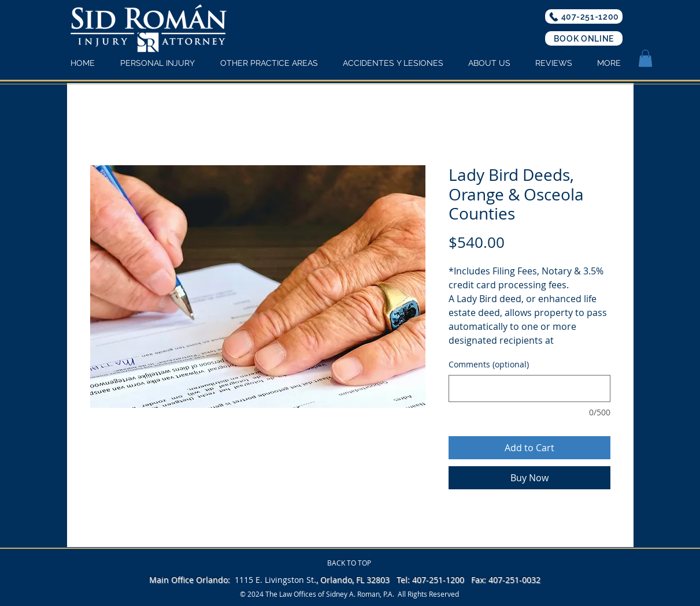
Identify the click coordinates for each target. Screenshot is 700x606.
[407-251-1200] (584, 16)
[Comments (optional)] (529, 388)
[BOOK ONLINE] (584, 38)
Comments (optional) (489, 364)
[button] (645, 58)
